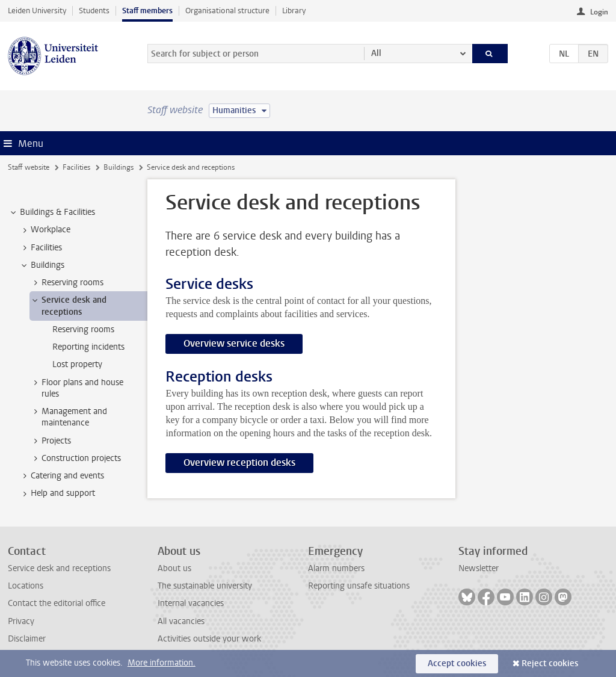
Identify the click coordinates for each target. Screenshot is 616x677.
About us (174, 568)
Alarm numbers (336, 568)
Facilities (76, 167)
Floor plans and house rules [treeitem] (77, 388)
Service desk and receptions (59, 568)
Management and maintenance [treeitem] (69, 417)
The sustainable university (205, 586)
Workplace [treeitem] (45, 230)
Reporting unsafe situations (359, 586)
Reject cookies (550, 663)
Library (294, 11)
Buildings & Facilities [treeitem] (52, 212)
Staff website (29, 167)
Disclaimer (27, 639)
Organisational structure (227, 11)
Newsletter (479, 568)
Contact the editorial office (57, 603)
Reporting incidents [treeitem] (88, 347)
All (376, 53)
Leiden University (37, 11)
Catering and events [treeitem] (62, 476)
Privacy (21, 621)
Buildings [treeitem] (42, 265)
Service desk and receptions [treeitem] (68, 306)
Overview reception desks (239, 462)
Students (94, 11)
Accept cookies (457, 663)
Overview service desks (234, 343)
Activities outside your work (209, 639)
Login (599, 12)
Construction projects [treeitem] (75, 459)
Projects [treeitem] (51, 441)
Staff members (147, 11)
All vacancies (181, 621)
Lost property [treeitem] (77, 364)
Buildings (119, 167)
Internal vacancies (191, 603)
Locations (26, 586)
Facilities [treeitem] (41, 248)
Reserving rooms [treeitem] (67, 283)
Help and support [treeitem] (57, 493)
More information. (162, 663)
